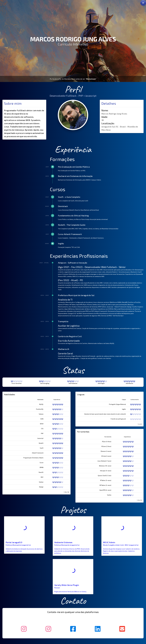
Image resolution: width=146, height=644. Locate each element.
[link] (143, 3)
